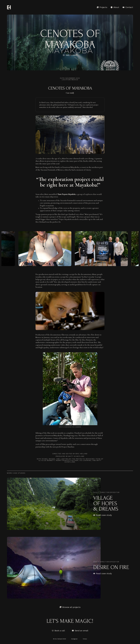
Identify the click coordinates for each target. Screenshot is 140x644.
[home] (9, 7)
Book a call (60, 631)
